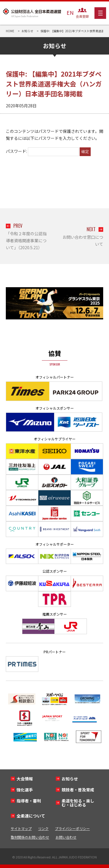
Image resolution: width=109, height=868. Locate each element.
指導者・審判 (29, 801)
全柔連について (31, 816)
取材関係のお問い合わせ (30, 837)
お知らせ (70, 779)
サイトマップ (21, 828)
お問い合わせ (66, 837)
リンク (43, 828)
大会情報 (25, 779)
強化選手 (25, 790)
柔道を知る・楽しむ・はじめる (78, 803)
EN (70, 12)
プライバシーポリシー (72, 828)
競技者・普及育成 (78, 790)
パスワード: (42, 151)
